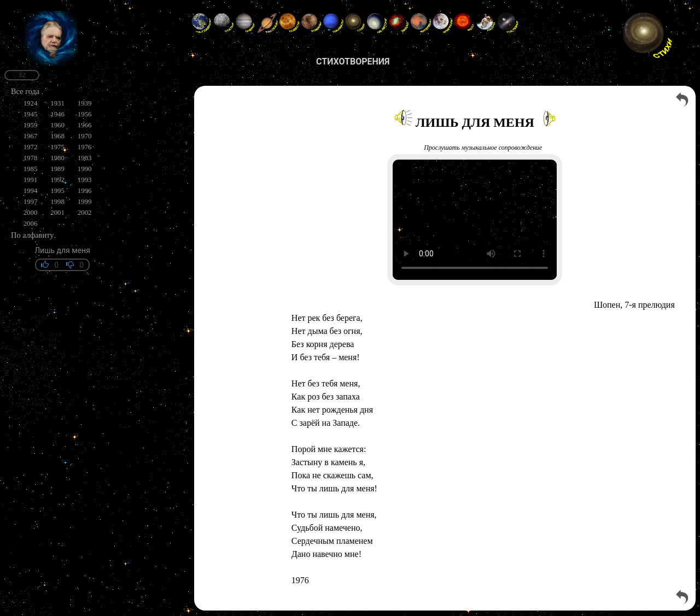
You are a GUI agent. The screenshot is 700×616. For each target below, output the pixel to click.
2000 (31, 212)
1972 (31, 147)
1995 (57, 190)
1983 (85, 158)
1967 (31, 136)
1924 (31, 103)
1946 (57, 114)
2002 (85, 212)
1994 (31, 190)
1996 (85, 190)
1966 (85, 125)
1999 (85, 201)
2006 (31, 223)
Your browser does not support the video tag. (475, 220)
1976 (85, 147)
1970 (85, 136)
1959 (31, 125)
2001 (57, 212)
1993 (85, 180)
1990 (85, 169)
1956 (85, 114)
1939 (85, 103)
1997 (31, 201)
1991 (31, 180)
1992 (57, 180)
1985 (31, 169)
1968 (57, 136)
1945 (31, 114)
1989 (57, 169)
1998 (57, 201)
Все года (25, 91)
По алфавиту (32, 235)
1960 (57, 125)
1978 (31, 158)
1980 (57, 158)
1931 (57, 103)
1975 (57, 147)
